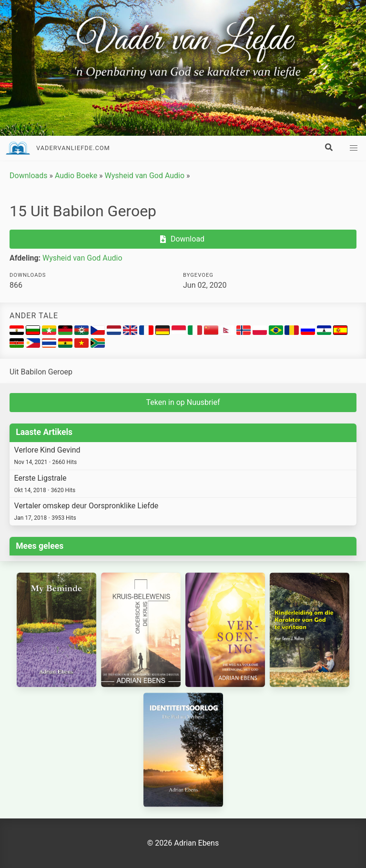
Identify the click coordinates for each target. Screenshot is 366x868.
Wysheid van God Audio (145, 176)
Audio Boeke (76, 176)
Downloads (28, 176)
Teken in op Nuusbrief (183, 402)
